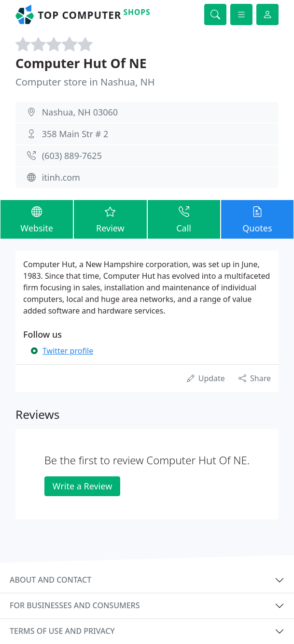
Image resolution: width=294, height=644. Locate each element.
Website (37, 219)
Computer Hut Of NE (81, 63)
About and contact (50, 580)
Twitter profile (68, 351)
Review (110, 219)
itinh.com (61, 177)
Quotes (257, 219)
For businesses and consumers (75, 605)
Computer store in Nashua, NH (85, 82)
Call (184, 219)
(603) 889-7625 (72, 156)
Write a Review (82, 486)
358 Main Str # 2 (75, 134)
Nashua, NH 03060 (80, 112)
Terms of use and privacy (62, 631)
